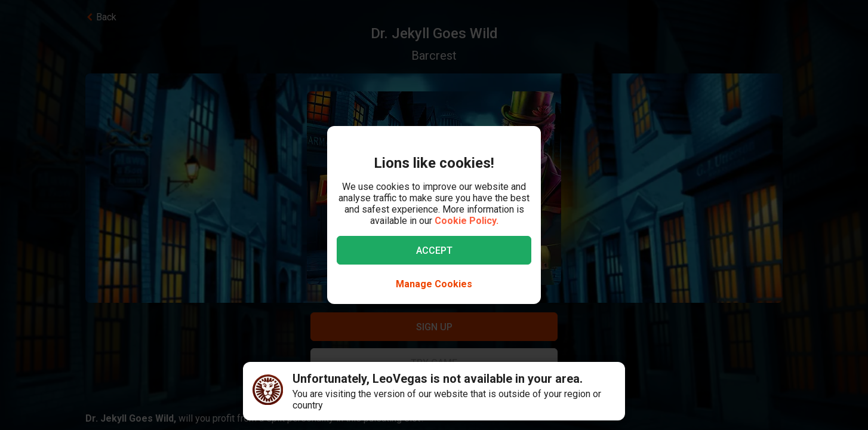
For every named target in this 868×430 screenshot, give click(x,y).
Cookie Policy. (467, 221)
